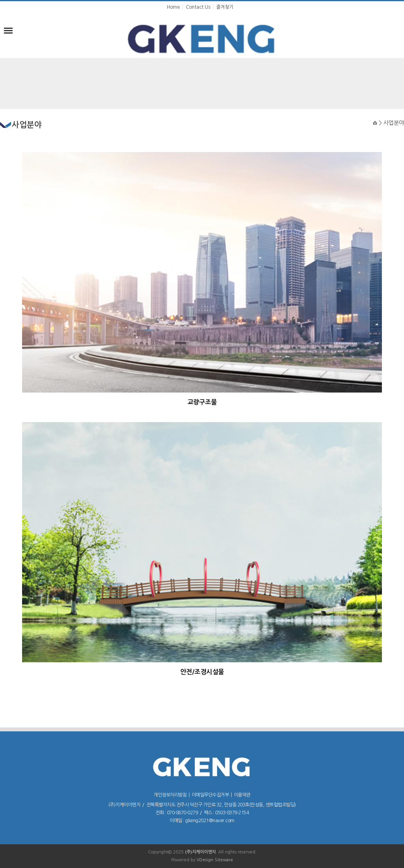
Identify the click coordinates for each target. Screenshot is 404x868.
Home (173, 7)
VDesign (205, 860)
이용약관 (242, 795)
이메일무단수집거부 (210, 795)
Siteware (224, 860)
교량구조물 (202, 402)
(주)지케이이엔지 (200, 852)
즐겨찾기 (225, 7)
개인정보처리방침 (170, 795)
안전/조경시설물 (202, 672)
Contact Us (198, 7)
